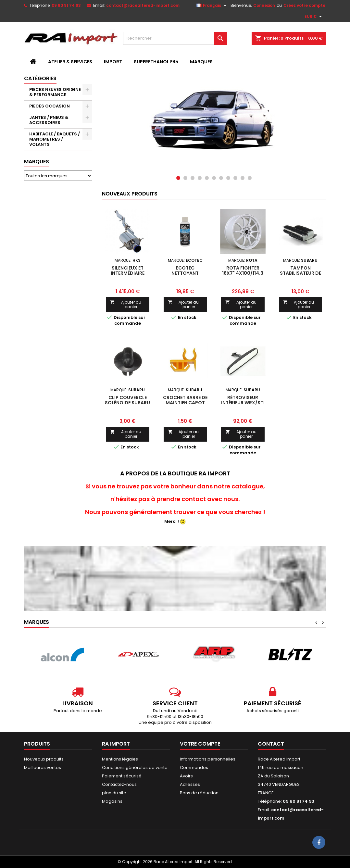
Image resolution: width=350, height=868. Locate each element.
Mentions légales (120, 759)
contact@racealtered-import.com (143, 5)
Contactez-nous (119, 784)
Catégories (40, 78)
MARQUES (201, 62)
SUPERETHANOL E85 (156, 62)
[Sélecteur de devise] (314, 17)
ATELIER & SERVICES (70, 62)
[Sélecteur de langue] (212, 6)
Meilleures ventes (43, 767)
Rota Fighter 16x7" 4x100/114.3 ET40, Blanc (243, 273)
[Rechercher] (175, 38)
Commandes (194, 767)
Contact (271, 744)
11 (250, 178)
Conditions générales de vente (135, 767)
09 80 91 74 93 (66, 5)
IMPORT (113, 62)
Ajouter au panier (126, 304)
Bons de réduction (199, 793)
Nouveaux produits (130, 194)
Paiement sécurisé (122, 776)
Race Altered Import (279, 759)
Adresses (190, 784)
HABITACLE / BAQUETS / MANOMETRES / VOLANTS (55, 139)
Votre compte (200, 744)
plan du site (114, 793)
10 (243, 178)
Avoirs (186, 776)
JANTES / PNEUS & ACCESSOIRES (49, 120)
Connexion (264, 5)
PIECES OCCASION (50, 106)
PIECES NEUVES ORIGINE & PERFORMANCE (55, 92)
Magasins (112, 801)
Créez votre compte (304, 5)
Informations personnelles (208, 759)
